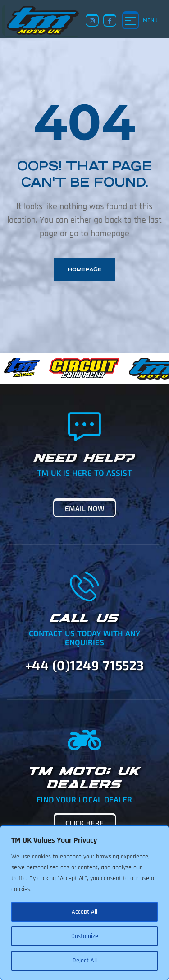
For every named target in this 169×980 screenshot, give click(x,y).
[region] (84, 903)
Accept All (84, 912)
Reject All (85, 961)
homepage (85, 270)
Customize (85, 936)
